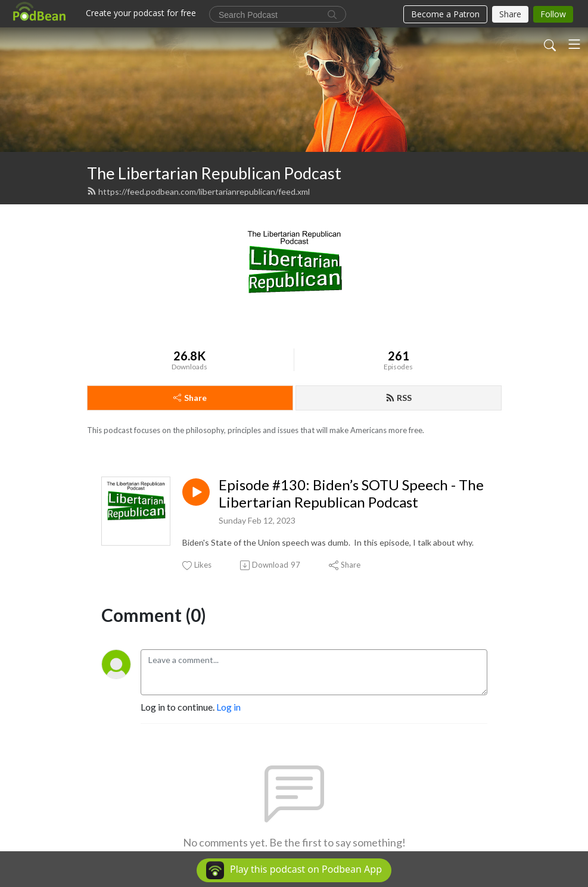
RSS (399, 398)
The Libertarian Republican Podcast (214, 173)
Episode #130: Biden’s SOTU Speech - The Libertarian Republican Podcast (351, 494)
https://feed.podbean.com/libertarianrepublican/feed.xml (198, 192)
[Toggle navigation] (574, 44)
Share (190, 398)
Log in (228, 707)
